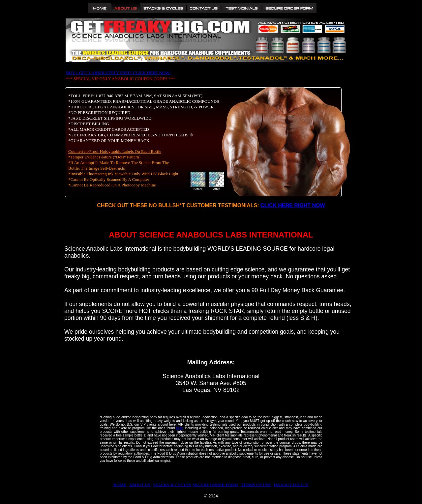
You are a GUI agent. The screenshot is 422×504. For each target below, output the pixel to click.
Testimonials (241, 8)
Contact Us (204, 8)
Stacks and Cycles (163, 8)
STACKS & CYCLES (172, 485)
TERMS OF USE (256, 485)
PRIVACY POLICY (291, 485)
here (179, 428)
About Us (126, 8)
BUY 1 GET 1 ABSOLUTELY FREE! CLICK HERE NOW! (118, 73)
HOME (120, 485)
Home (100, 8)
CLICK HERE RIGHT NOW (293, 205)
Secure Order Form (289, 8)
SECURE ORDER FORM (215, 485)
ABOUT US (139, 485)
